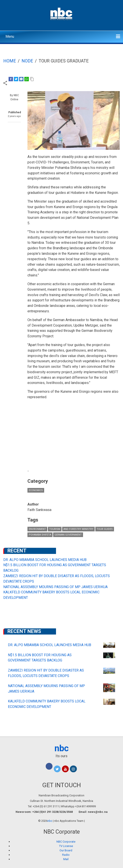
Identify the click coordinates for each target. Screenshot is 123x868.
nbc (62, 748)
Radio (66, 855)
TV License (66, 846)
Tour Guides (105, 529)
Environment (37, 529)
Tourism (55, 529)
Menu (10, 36)
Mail (66, 859)
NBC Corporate (66, 842)
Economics (36, 490)
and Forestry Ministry (78, 529)
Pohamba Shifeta (40, 535)
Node (27, 61)
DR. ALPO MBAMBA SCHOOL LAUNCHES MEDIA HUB (45, 560)
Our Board (66, 850)
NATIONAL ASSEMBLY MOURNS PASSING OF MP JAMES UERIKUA (55, 587)
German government (68, 535)
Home (10, 61)
